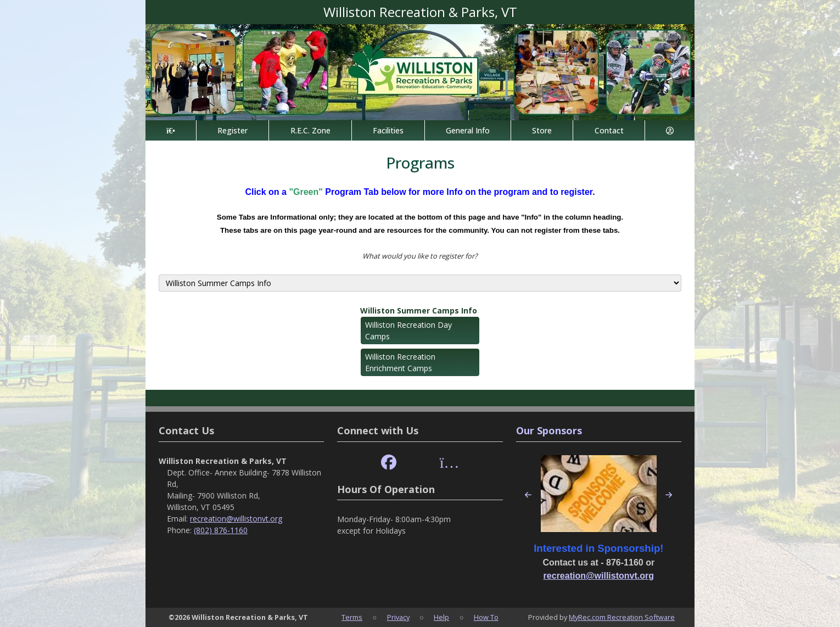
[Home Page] (171, 130)
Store (542, 130)
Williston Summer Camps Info (419, 310)
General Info (468, 130)
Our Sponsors (549, 430)
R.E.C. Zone (310, 130)
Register (233, 130)
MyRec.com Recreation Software (622, 617)
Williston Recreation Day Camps (408, 331)
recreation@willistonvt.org (236, 519)
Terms (352, 617)
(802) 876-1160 (221, 530)
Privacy (398, 617)
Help (441, 617)
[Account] (670, 130)
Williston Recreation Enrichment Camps (400, 362)
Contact (609, 130)
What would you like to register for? (420, 256)
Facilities (388, 130)
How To (486, 617)
